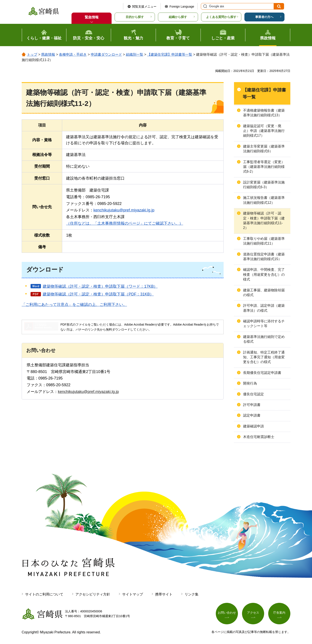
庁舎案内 (279, 613)
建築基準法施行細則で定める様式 (264, 339)
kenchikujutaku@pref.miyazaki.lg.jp (124, 210)
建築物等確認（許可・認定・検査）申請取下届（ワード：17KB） (100, 286)
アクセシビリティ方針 (93, 594)
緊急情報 (92, 17)
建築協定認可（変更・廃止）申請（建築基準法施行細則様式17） (264, 131)
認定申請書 (252, 415)
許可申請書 (252, 405)
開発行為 (250, 383)
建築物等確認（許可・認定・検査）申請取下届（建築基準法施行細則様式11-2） (264, 221)
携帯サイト (164, 594)
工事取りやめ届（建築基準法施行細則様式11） (264, 241)
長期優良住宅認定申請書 (262, 373)
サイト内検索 (205, 6)
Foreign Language (182, 6)
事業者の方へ (264, 17)
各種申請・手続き (73, 54)
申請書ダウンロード (106, 54)
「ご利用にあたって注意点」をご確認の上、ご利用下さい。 (74, 305)
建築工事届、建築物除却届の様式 (264, 293)
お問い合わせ (227, 613)
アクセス (253, 613)
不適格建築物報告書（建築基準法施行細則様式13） (264, 113)
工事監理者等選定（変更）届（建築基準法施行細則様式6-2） (264, 167)
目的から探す (135, 17)
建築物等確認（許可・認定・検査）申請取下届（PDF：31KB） (98, 294)
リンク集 (192, 594)
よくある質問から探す (221, 17)
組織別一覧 (135, 54)
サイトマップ (133, 594)
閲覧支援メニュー (144, 6)
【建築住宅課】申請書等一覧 (170, 54)
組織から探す (178, 17)
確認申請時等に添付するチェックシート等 (264, 324)
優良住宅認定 (253, 394)
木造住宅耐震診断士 (259, 437)
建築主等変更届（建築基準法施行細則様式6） (264, 149)
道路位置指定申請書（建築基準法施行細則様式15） (264, 257)
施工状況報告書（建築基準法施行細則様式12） (264, 200)
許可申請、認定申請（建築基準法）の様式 (264, 308)
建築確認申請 (253, 426)
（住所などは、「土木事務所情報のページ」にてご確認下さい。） (125, 223)
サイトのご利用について (44, 594)
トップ (32, 54)
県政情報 (48, 54)
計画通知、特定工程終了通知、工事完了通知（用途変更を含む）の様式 (264, 357)
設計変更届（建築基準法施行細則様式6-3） (264, 185)
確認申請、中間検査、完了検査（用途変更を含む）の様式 (264, 274)
